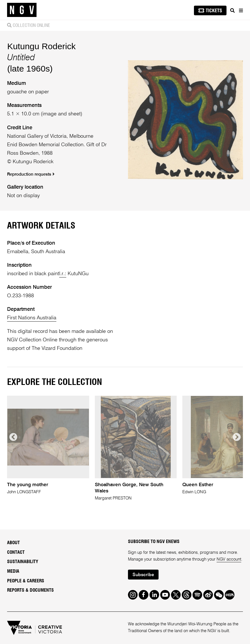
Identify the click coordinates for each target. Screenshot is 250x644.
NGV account (229, 559)
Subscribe (143, 575)
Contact (16, 552)
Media (13, 571)
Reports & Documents (30, 590)
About (13, 543)
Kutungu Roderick (41, 46)
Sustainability (23, 562)
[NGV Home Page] (22, 10)
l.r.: (63, 274)
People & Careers (26, 581)
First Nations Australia (32, 318)
